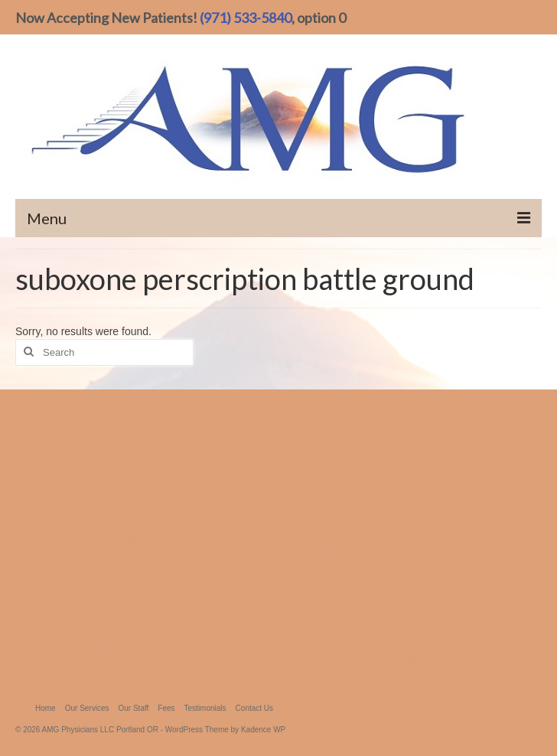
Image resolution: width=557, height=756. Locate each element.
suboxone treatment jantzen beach (172, 611)
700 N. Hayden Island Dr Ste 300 (75, 436)
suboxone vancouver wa (172, 643)
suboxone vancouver (183, 659)
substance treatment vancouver (453, 643)
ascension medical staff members (454, 468)
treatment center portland (61, 611)
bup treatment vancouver (319, 468)
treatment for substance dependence (82, 627)
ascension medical (294, 436)
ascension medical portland (443, 539)
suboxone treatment (187, 627)
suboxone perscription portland (458, 611)
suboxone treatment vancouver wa (289, 627)
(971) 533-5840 (246, 18)
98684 (379, 468)
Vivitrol (112, 643)
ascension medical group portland (391, 436)
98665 (483, 452)
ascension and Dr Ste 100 (211, 436)
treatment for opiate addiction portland (422, 627)
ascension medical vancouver (121, 468)
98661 (149, 436)
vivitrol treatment (267, 611)
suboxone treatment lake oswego (391, 659)
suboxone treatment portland (340, 643)
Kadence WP (263, 730)
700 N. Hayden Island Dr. (300, 452)
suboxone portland (252, 643)
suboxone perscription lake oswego (79, 659)
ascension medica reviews (63, 484)
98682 (59, 452)
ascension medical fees (209, 452)
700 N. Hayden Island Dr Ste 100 (408, 452)
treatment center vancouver (350, 611)
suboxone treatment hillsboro (277, 659)
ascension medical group (119, 452)
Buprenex (254, 468)
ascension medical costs (250, 523)
